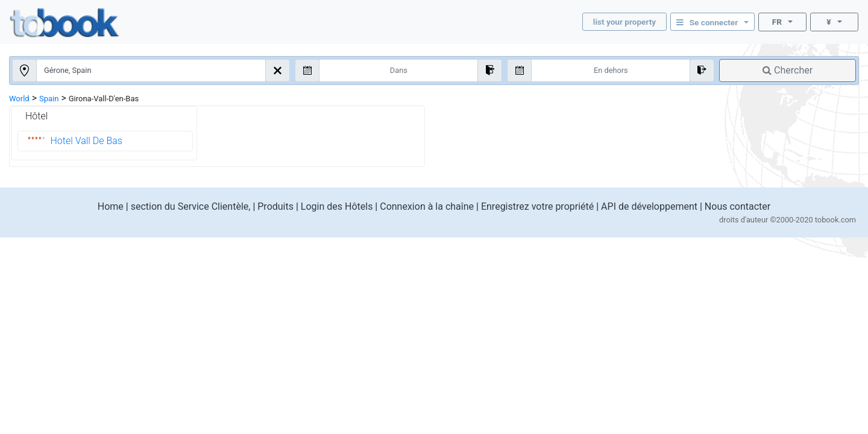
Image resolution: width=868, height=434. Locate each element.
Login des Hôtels (337, 206)
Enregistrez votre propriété (537, 206)
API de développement (649, 206)
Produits (275, 206)
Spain (49, 99)
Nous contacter (737, 206)
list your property (624, 22)
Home (111, 206)
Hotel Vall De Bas (86, 141)
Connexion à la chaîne (427, 206)
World (19, 99)
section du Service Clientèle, (191, 206)
